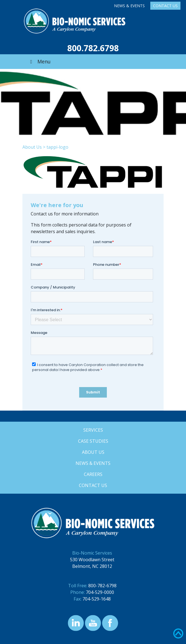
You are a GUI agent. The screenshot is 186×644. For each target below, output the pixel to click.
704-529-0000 (100, 592)
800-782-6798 (102, 586)
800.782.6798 (93, 48)
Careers (93, 474)
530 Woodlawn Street (92, 560)
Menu (39, 61)
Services (93, 430)
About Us (32, 147)
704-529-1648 (97, 599)
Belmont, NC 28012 (92, 566)
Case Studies (93, 441)
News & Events (129, 6)
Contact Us (165, 6)
